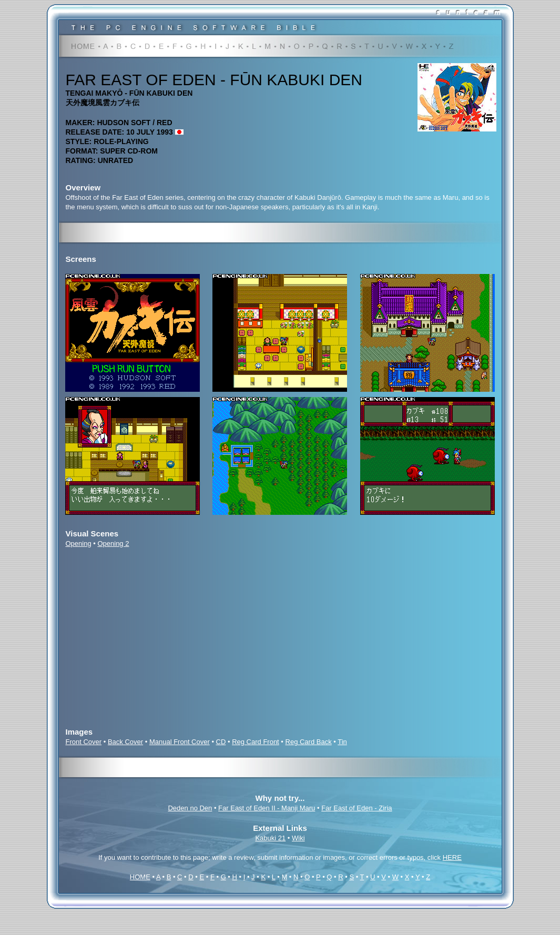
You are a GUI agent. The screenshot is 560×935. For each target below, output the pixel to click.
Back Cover (125, 742)
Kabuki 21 (270, 838)
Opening (79, 543)
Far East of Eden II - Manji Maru (267, 808)
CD (221, 742)
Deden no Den (190, 808)
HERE (452, 857)
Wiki (298, 838)
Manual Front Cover (180, 742)
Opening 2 (113, 543)
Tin (342, 742)
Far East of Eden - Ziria (357, 808)
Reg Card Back (309, 742)
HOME (140, 877)
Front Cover (84, 742)
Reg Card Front (256, 742)
